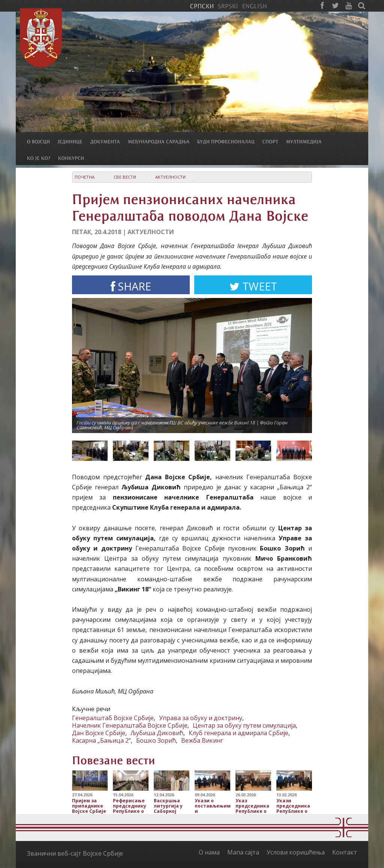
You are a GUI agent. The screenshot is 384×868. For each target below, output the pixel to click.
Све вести (125, 177)
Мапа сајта (243, 852)
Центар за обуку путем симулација (244, 725)
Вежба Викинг (202, 740)
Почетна (85, 177)
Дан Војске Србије (99, 733)
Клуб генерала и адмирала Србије (238, 733)
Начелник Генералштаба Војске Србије (130, 725)
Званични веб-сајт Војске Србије (75, 853)
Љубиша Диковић (157, 733)
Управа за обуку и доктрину (201, 718)
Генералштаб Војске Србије (113, 718)
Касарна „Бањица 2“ (101, 740)
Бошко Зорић (156, 740)
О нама (209, 852)
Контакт (345, 852)
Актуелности (170, 177)
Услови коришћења (296, 852)
